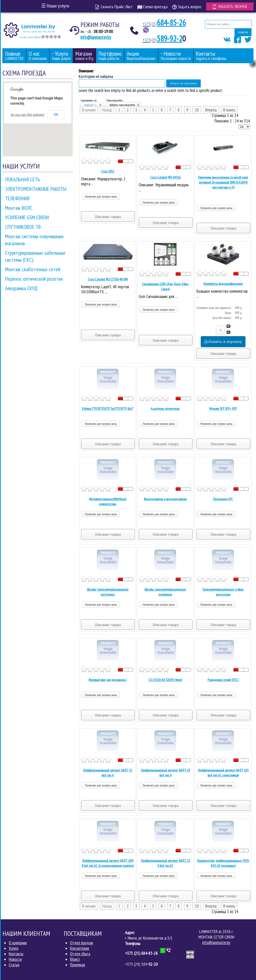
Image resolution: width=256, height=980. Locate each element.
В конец (229, 110)
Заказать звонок (230, 6)
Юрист (75, 959)
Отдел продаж (81, 943)
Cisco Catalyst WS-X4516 (165, 177)
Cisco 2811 (108, 171)
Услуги (13, 948)
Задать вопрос (187, 7)
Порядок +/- (90, 105)
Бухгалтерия (79, 948)
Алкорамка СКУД (21, 288)
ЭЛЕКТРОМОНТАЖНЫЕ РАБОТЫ (36, 189)
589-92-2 (162, 38)
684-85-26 (164, 22)
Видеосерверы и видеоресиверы (165, 499)
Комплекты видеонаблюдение (223, 284)
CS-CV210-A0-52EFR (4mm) (165, 680)
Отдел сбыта (80, 954)
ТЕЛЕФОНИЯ (17, 198)
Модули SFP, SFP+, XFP (223, 409)
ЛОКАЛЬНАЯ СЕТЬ (22, 179)
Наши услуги (55, 6)
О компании (18, 943)
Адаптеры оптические (165, 409)
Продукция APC (223, 499)
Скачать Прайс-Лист (114, 7)
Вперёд (211, 110)
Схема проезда (152, 7)
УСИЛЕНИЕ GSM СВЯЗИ (27, 217)
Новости (15, 959)
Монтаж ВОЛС (19, 208)
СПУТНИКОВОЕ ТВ (23, 227)
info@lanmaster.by (96, 37)
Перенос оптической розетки (34, 279)
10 (197, 110)
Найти (243, 32)
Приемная (77, 965)
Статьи (14, 965)
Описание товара (108, 217)
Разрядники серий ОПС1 (223, 680)
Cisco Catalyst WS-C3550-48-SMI (108, 279)
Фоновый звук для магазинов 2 (108, 680)
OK (56, 115)
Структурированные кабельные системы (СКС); (35, 256)
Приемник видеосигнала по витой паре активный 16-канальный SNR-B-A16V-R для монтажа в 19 (223, 182)
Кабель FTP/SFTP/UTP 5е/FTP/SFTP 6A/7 (108, 409)
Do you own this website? (28, 115)
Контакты (16, 954)
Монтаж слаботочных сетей (33, 269)
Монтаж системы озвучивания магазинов (34, 240)
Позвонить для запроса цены (101, 196)
